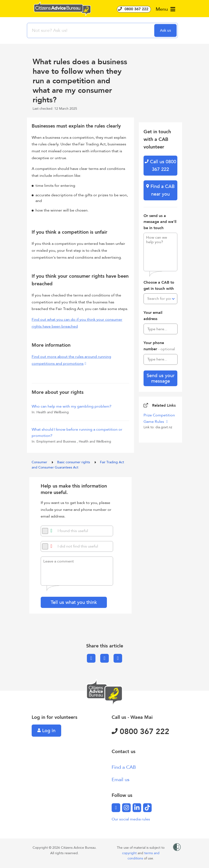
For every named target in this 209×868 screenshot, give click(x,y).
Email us (121, 780)
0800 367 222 (134, 9)
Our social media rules (131, 819)
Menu (165, 9)
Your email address (153, 316)
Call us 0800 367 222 (160, 165)
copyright (130, 853)
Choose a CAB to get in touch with (159, 286)
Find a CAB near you (160, 190)
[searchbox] (91, 30)
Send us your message (161, 378)
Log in (46, 731)
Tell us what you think (74, 602)
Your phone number (159, 346)
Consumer (40, 462)
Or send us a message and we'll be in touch (160, 222)
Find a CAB (124, 767)
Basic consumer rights (74, 462)
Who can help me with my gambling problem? (72, 406)
